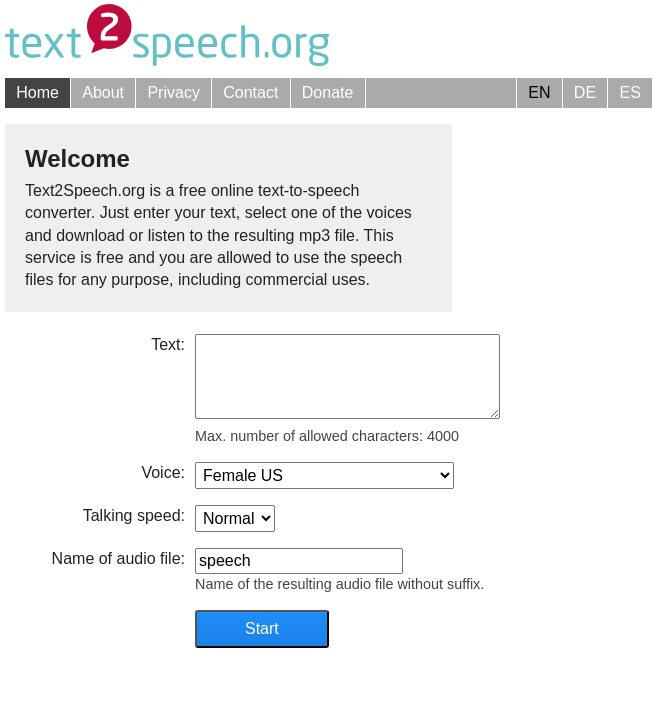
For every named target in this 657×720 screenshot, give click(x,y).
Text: (168, 344)
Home (37, 92)
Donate (328, 92)
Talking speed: (134, 515)
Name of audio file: (118, 558)
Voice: (163, 472)
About (103, 92)
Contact (250, 92)
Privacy (173, 92)
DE (585, 92)
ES (629, 92)
